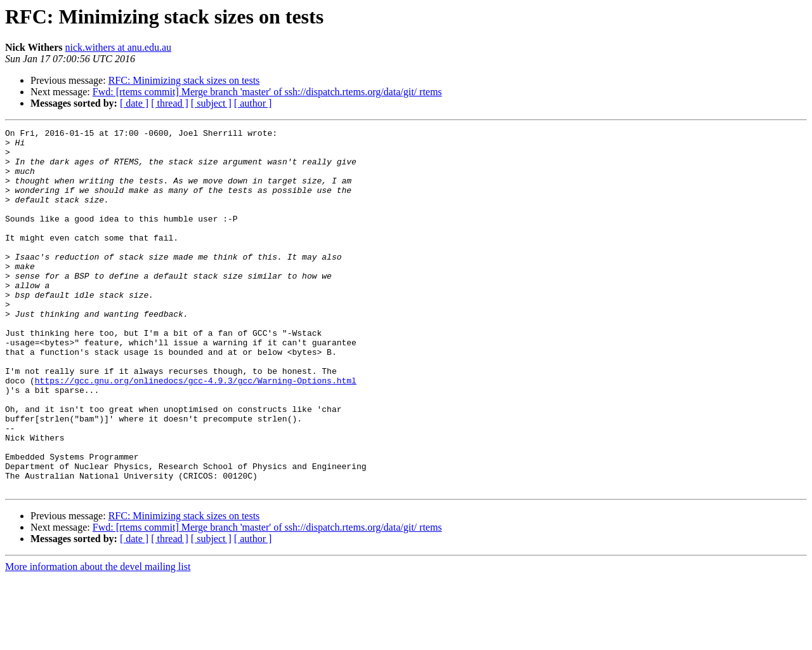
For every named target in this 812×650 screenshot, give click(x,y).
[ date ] (134, 103)
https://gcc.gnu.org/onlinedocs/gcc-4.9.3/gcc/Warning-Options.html (196, 432)
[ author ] (253, 103)
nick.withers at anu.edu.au (119, 47)
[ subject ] (211, 103)
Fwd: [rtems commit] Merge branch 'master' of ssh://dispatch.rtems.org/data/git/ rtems (267, 92)
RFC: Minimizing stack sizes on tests (184, 80)
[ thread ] (170, 103)
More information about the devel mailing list (98, 639)
